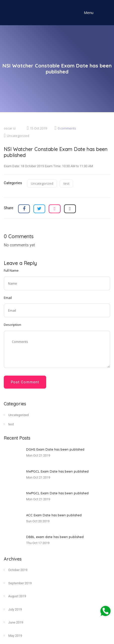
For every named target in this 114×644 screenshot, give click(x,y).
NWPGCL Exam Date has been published (57, 471)
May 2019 (13, 636)
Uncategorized (16, 136)
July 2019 (13, 609)
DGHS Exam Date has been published (55, 449)
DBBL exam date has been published (55, 537)
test (66, 183)
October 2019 (16, 570)
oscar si (10, 128)
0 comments (65, 128)
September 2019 (18, 583)
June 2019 (13, 622)
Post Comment (25, 382)
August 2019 (15, 596)
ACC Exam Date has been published (54, 515)
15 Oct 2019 (37, 128)
